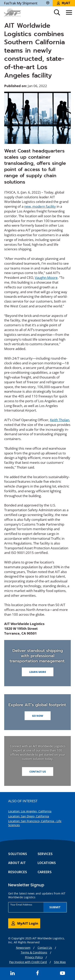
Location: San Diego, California (29, 816)
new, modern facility (40, 206)
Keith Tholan (60, 420)
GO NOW (38, 716)
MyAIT (64, 3)
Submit (55, 907)
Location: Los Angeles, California (30, 811)
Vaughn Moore (46, 278)
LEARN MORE (38, 672)
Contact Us (38, 772)
